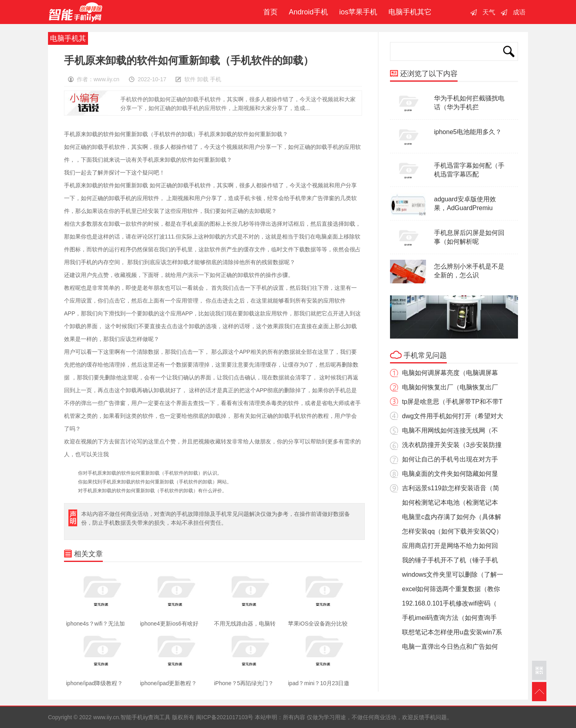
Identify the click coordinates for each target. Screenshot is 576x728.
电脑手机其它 (410, 12)
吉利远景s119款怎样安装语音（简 (451, 488)
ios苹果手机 (358, 12)
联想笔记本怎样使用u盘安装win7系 (452, 632)
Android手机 (308, 12)
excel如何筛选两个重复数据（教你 (451, 589)
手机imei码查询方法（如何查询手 (449, 618)
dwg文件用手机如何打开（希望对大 (453, 416)
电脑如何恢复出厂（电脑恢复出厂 (450, 387)
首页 (268, 12)
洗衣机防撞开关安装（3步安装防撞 (452, 445)
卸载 (203, 79)
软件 (190, 79)
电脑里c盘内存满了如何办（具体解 (452, 517)
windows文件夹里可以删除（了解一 (453, 575)
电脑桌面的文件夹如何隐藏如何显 (450, 474)
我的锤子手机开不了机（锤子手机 (450, 560)
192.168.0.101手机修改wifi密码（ (449, 603)
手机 (216, 79)
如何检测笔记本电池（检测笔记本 (450, 502)
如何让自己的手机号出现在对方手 (450, 459)
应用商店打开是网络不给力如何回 (450, 546)
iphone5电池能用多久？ (468, 132)
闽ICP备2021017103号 (225, 717)
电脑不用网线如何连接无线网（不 (450, 430)
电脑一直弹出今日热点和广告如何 (450, 647)
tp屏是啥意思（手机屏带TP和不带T (452, 402)
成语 (519, 12)
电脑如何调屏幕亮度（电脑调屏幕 (450, 373)
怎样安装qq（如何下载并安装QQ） (452, 531)
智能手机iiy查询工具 (76, 12)
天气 (489, 12)
